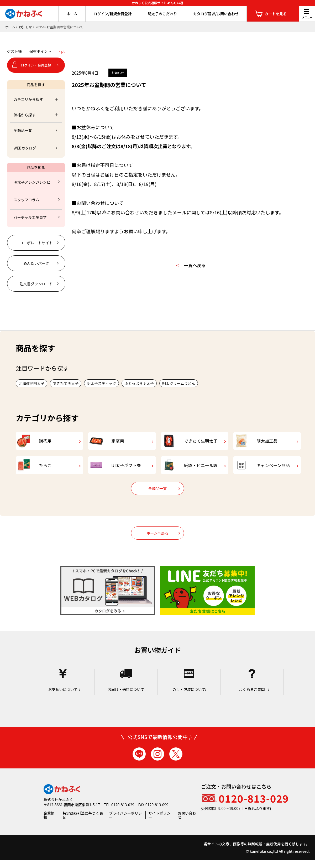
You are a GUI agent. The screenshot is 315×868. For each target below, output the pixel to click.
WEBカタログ (25, 148)
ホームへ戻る (157, 541)
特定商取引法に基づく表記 (83, 823)
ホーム (72, 14)
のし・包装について (189, 688)
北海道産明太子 (31, 383)
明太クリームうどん (179, 383)
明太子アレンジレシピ (32, 182)
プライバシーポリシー (125, 823)
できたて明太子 (66, 383)
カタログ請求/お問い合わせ (216, 14)
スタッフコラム (27, 200)
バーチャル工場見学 (30, 217)
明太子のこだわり (162, 14)
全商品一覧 (23, 130)
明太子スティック (101, 383)
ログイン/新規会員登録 (112, 14)
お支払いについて (63, 688)
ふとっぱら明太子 (139, 383)
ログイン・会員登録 (36, 65)
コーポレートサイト (36, 243)
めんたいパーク (36, 263)
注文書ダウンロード (36, 284)
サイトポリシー (159, 823)
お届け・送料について (126, 688)
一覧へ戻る (198, 266)
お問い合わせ (187, 823)
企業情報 (49, 823)
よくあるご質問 (252, 688)
